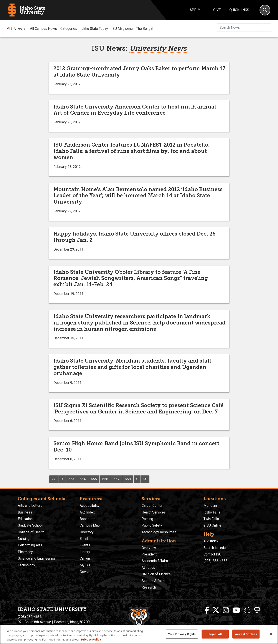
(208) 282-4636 (215, 561)
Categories (69, 29)
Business (25, 512)
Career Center (152, 506)
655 (94, 479)
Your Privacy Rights (182, 634)
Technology (26, 565)
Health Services (154, 512)
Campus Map (90, 525)
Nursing (24, 539)
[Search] (265, 10)
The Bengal (145, 29)
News (84, 572)
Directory (87, 532)
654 (83, 479)
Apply (195, 10)
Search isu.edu (215, 548)
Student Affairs (153, 581)
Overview (149, 548)
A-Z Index (87, 512)
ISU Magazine (122, 29)
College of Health (31, 532)
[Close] (271, 634)
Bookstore (88, 519)
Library (85, 552)
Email (84, 539)
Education (25, 519)
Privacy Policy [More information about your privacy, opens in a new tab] (91, 640)
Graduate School (30, 525)
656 (105, 479)
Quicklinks (239, 10)
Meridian (210, 506)
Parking (147, 519)
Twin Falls (211, 519)
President (149, 554)
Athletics (148, 568)
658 (128, 479)
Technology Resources (159, 532)
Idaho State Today (94, 29)
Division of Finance (156, 574)
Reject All (215, 634)
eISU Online (212, 525)
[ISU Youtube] (236, 610)
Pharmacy (25, 552)
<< (54, 479)
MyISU (85, 565)
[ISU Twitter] (216, 610)
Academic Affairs (155, 561)
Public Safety (152, 525)
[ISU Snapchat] (247, 610)
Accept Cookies (246, 634)
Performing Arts (30, 545)
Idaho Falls (212, 512)
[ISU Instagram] (226, 610)
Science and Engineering (36, 558)
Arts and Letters (30, 506)
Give (217, 10)
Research (149, 587)
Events (85, 545)
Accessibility (90, 506)
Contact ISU (212, 554)
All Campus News (43, 29)
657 (117, 479)
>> (145, 479)
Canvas (85, 558)
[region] (139, 634)
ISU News (15, 28)
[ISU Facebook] (207, 610)
